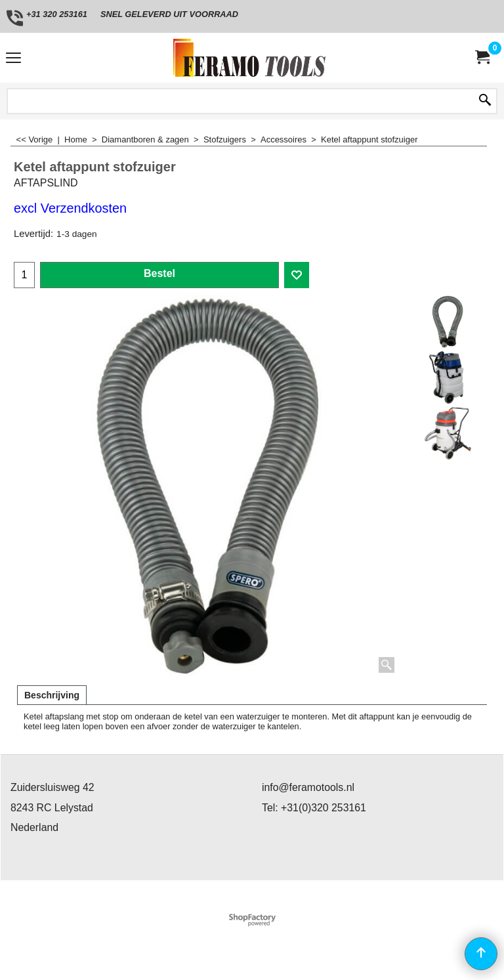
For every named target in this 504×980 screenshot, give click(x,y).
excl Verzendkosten (70, 208)
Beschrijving (52, 695)
